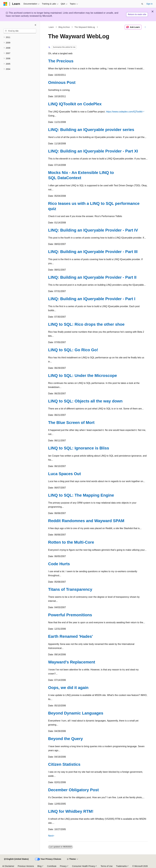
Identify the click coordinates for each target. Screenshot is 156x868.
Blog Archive (64, 27)
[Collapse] (35, 25)
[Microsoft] (5, 4)
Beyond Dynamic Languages (76, 713)
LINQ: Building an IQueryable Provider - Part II (92, 277)
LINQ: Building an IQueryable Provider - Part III (93, 252)
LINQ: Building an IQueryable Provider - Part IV (93, 230)
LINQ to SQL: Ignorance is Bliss (79, 448)
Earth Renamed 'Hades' (71, 636)
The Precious (61, 61)
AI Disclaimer (8, 866)
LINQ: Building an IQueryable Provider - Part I (92, 299)
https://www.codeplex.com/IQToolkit (124, 112)
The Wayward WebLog (85, 27)
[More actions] (145, 27)
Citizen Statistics (64, 764)
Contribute (52, 866)
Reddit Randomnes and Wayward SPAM (86, 521)
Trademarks (121, 866)
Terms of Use (107, 866)
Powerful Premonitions (70, 615)
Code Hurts (59, 564)
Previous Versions (26, 866)
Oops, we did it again (68, 688)
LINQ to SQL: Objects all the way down (85, 401)
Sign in (149, 4)
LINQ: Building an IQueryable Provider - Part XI (93, 151)
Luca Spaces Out (65, 474)
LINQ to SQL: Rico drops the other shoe (86, 324)
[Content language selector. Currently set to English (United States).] (16, 859)
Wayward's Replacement (72, 662)
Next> (51, 836)
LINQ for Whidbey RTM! (71, 811)
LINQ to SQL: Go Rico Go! (73, 350)
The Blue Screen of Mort (71, 423)
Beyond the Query (66, 739)
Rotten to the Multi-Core (71, 542)
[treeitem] (20, 37)
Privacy (63, 866)
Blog (40, 866)
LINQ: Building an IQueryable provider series (91, 130)
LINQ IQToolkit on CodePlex (75, 104)
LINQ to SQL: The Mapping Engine (81, 495)
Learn (51, 27)
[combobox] (20, 31)
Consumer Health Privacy (84, 866)
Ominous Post (62, 82)
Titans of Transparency (70, 589)
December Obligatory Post (74, 790)
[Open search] (142, 4)
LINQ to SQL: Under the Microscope (83, 376)
